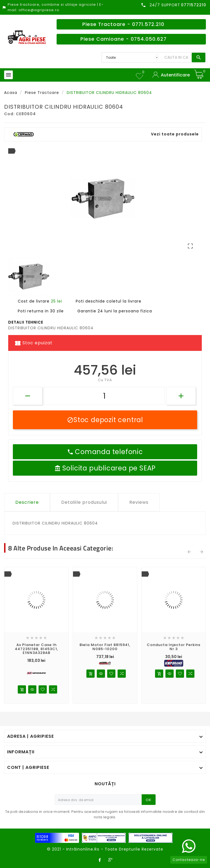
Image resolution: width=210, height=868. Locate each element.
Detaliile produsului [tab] (84, 502)
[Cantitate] (104, 396)
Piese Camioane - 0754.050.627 (123, 39)
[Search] (177, 57)
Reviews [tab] (139, 502)
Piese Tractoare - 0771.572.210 (123, 24)
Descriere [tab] (27, 502)
